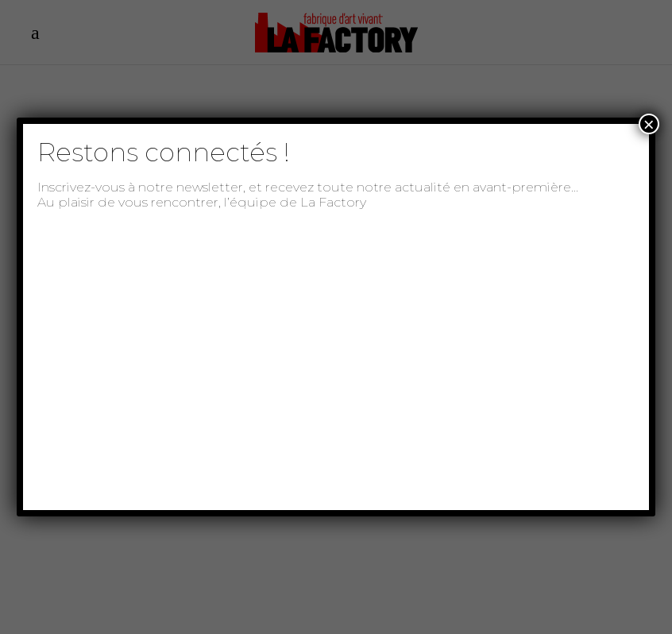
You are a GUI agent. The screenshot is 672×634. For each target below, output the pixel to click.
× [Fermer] (649, 124)
